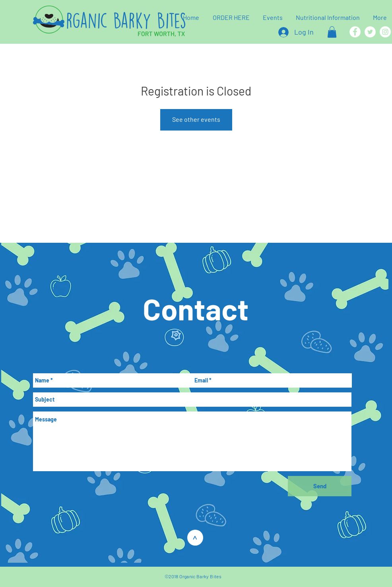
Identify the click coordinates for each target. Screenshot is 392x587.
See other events (196, 119)
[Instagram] (385, 32)
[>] (195, 538)
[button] (332, 32)
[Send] (320, 486)
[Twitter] (370, 32)
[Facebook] (355, 32)
